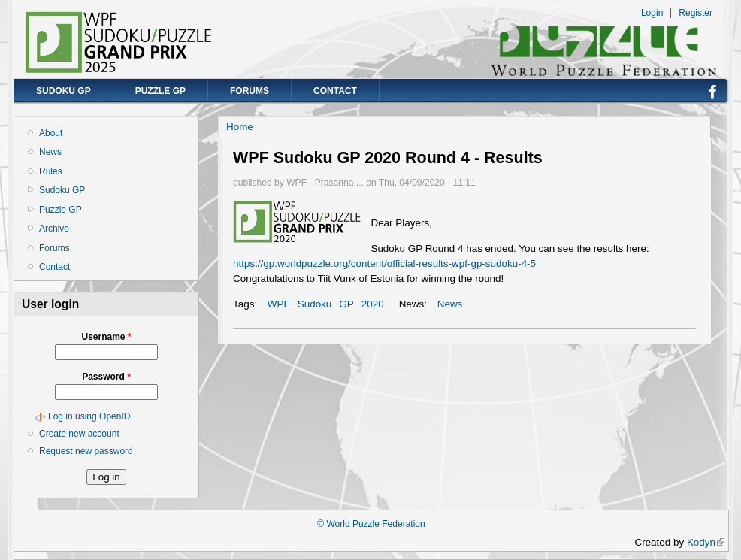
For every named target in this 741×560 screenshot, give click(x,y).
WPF (279, 304)
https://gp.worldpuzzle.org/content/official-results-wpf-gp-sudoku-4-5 (384, 263)
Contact (335, 91)
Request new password (86, 451)
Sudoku (315, 304)
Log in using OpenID (89, 416)
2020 (373, 304)
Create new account (79, 434)
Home (240, 127)
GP (346, 304)
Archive (54, 229)
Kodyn (706, 542)
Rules (51, 171)
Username (106, 337)
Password (106, 377)
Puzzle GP (160, 91)
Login (652, 13)
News (50, 152)
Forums (250, 91)
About (51, 133)
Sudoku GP (64, 91)
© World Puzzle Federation (371, 524)
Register (696, 13)
